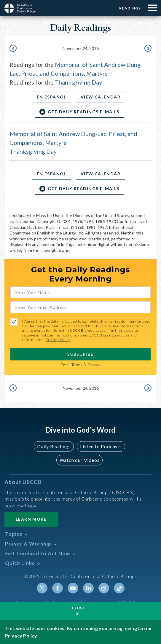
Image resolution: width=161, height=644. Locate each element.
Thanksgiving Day (78, 82)
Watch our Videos (80, 460)
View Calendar (101, 97)
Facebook (58, 588)
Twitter (42, 588)
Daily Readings (54, 446)
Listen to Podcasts (101, 446)
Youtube (73, 588)
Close (79, 608)
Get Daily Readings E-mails (83, 112)
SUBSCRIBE (80, 354)
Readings (130, 8)
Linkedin (88, 588)
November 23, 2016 (14, 49)
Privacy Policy (21, 636)
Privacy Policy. (58, 340)
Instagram (104, 588)
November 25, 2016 (147, 49)
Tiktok (119, 588)
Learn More (31, 519)
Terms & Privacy (86, 365)
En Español (52, 97)
